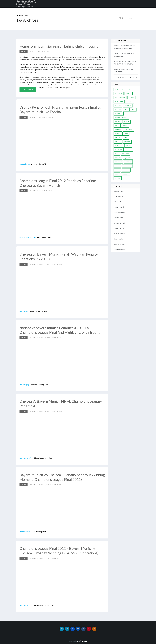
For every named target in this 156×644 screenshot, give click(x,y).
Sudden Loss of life (26, 457)
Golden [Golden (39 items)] (118, 130)
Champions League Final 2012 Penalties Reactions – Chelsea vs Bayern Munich (61, 183)
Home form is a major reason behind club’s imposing (60, 46)
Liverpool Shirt (119, 218)
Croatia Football (119, 191)
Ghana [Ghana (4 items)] (127, 122)
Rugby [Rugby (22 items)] (117, 166)
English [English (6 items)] (118, 110)
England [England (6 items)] (128, 106)
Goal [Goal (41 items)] (117, 126)
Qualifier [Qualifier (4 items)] (128, 158)
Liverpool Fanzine (120, 212)
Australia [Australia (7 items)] (119, 94)
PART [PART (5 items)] (117, 154)
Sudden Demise (25, 164)
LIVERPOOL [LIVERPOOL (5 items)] (119, 146)
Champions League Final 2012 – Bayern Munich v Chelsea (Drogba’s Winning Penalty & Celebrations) (61, 550)
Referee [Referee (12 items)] (128, 162)
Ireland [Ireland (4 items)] (118, 138)
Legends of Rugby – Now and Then (125, 77)
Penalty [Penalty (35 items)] (118, 158)
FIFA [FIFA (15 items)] (126, 110)
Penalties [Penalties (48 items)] (126, 154)
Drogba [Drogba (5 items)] (118, 106)
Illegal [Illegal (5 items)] (118, 134)
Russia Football (119, 239)
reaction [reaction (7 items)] (118, 162)
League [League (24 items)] (118, 142)
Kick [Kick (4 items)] (126, 138)
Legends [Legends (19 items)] (127, 142)
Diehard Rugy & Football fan (25, 7)
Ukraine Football (119, 250)
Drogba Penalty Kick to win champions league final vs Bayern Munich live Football (62, 109)
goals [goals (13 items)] (125, 126)
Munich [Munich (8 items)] (129, 150)
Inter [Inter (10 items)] (126, 134)
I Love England (119, 202)
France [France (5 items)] (118, 122)
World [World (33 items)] (118, 178)
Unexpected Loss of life (28, 237)
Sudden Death (24, 311)
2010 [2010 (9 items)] (124, 90)
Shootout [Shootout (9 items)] (127, 166)
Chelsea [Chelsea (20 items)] (130, 102)
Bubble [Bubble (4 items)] (132, 98)
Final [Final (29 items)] (133, 110)
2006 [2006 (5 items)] (117, 90)
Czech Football (119, 196)
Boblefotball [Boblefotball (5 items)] (120, 98)
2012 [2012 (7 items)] (131, 90)
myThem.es (82, 640)
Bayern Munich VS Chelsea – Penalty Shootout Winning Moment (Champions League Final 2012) (59, 476)
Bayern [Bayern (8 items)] (128, 94)
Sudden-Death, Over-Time (26, 3)
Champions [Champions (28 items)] (119, 102)
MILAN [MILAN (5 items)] (128, 146)
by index (33, 52)
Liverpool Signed (119, 223)
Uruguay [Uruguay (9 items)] (126, 174)
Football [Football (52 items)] (119, 114)
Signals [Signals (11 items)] (126, 170)
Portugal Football (119, 234)
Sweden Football (119, 244)
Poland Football (119, 228)
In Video (24, 52)
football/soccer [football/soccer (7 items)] (121, 118)
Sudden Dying (24, 384)
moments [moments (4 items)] (119, 150)
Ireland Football (119, 207)
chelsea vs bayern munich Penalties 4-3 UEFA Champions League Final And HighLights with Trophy (61, 329)
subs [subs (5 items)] (117, 174)
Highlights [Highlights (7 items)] (128, 130)
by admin (33, 117)
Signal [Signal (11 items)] (117, 170)
